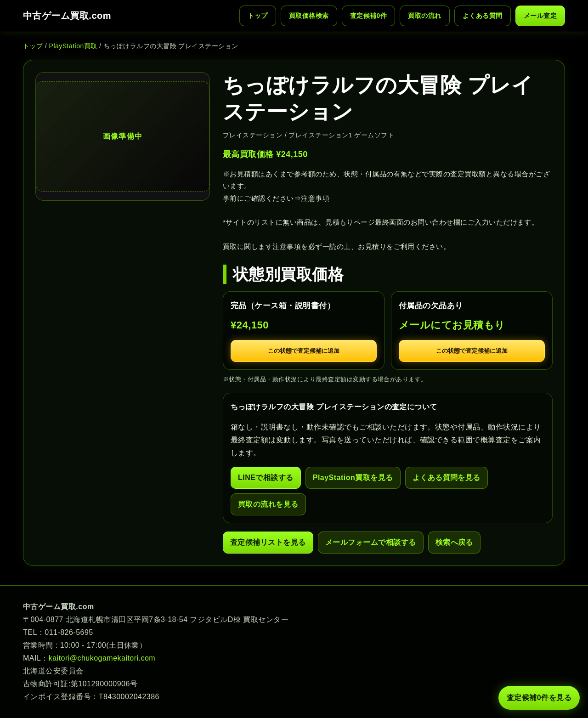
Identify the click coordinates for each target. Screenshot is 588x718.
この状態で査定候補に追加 (304, 351)
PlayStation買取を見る (353, 478)
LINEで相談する (266, 478)
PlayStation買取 (73, 46)
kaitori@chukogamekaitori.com (102, 658)
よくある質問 (483, 16)
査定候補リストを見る (268, 542)
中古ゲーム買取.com (67, 16)
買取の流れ (424, 16)
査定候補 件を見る (539, 698)
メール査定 (540, 16)
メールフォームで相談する (371, 542)
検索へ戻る (454, 542)
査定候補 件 (369, 16)
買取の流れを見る (268, 504)
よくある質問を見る (447, 478)
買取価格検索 (309, 16)
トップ (257, 16)
